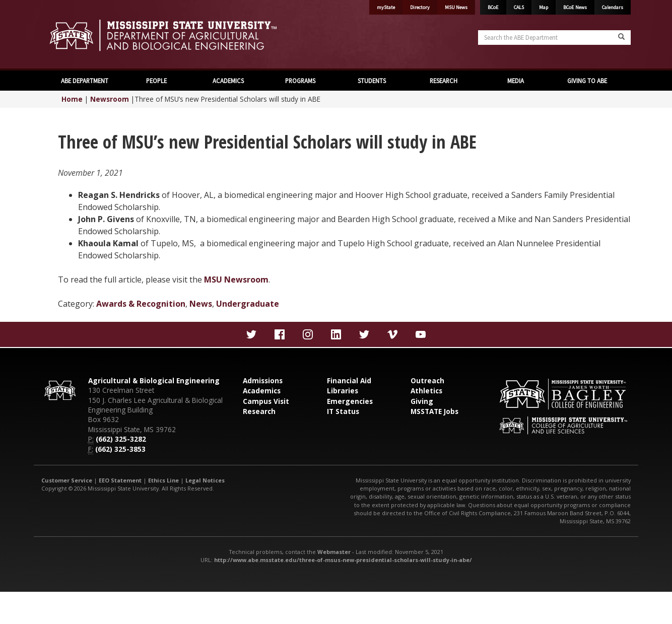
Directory (420, 7)
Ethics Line (163, 480)
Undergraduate (248, 304)
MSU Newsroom (236, 280)
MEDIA (516, 81)
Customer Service (67, 480)
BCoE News (575, 7)
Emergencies (350, 401)
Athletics (426, 391)
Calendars (613, 7)
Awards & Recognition (141, 304)
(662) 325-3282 (121, 439)
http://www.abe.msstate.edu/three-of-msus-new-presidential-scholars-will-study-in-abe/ (343, 560)
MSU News (456, 7)
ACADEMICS (228, 81)
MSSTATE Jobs (434, 411)
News (201, 304)
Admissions (263, 380)
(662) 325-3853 (120, 449)
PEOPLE (156, 81)
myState (386, 7)
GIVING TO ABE (587, 81)
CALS (519, 7)
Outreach (427, 380)
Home (72, 99)
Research (259, 411)
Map (544, 7)
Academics (262, 391)
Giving (422, 401)
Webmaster (334, 552)
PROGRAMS (300, 81)
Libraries (343, 391)
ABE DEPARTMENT (85, 81)
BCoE (493, 7)
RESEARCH (444, 81)
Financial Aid (349, 380)
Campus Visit (266, 401)
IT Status (343, 411)
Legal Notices (205, 480)
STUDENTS (372, 81)
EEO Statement (120, 480)
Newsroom (110, 99)
